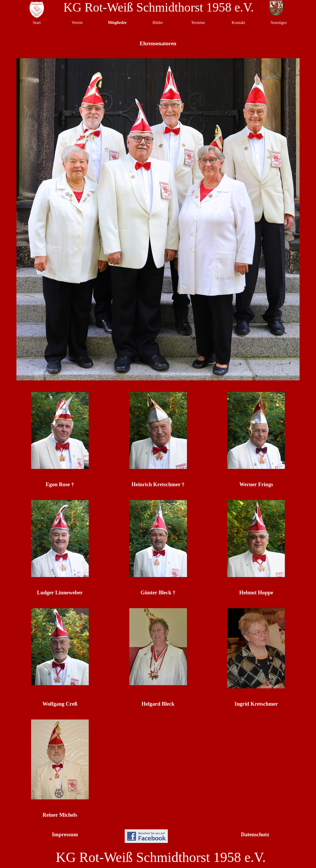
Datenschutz (255, 834)
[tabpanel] (60, 484)
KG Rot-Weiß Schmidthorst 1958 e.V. (159, 7)
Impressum (65, 834)
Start (37, 22)
